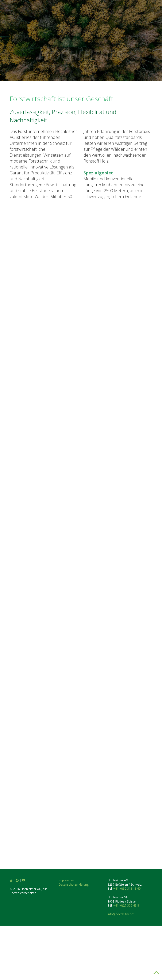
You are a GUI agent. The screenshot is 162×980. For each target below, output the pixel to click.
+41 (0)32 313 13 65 (127, 909)
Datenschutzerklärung (74, 905)
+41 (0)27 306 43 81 (127, 925)
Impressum (66, 900)
